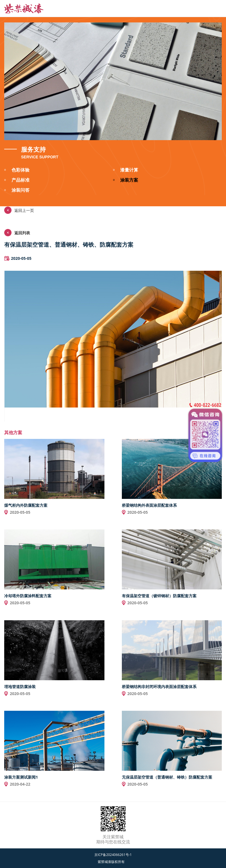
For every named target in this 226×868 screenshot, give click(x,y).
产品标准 (17, 180)
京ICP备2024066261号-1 (113, 855)
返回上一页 (19, 210)
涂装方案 (126, 180)
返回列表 (17, 233)
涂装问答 (17, 191)
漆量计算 (126, 170)
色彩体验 (17, 170)
